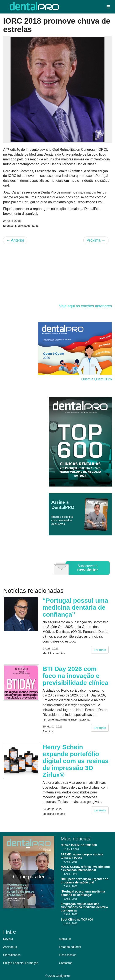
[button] (108, 7)
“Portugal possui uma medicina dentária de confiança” (75, 607)
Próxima (96, 240)
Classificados (12, 955)
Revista (8, 939)
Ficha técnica (68, 955)
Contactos (66, 963)
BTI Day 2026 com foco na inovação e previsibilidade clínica (75, 676)
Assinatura (10, 947)
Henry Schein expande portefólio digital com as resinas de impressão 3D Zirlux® (76, 761)
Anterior (15, 240)
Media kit (65, 939)
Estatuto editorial (70, 947)
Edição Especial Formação (21, 963)
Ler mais (100, 650)
